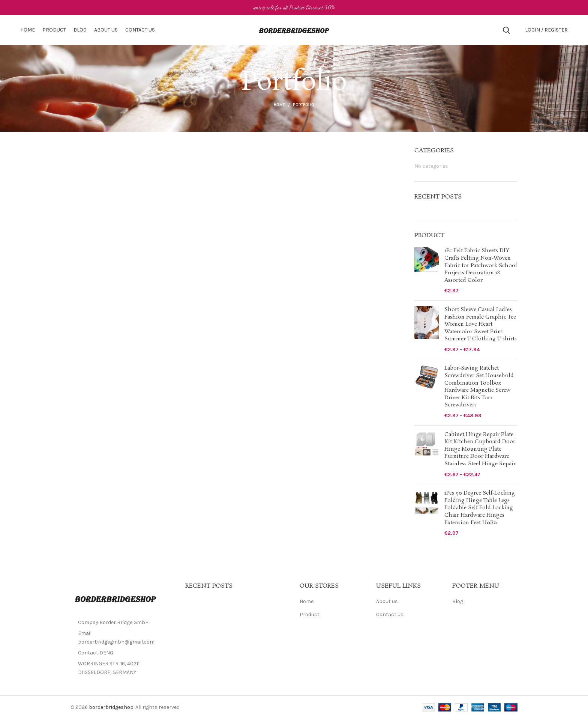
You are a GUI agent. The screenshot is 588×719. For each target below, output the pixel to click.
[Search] (506, 30)
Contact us (390, 614)
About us (387, 601)
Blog (458, 601)
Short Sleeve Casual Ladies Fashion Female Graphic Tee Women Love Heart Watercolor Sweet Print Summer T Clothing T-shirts (481, 324)
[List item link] (122, 653)
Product (310, 614)
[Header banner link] (294, 8)
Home (279, 105)
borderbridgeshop (111, 707)
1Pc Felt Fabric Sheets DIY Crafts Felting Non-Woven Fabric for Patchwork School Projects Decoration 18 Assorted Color (481, 265)
